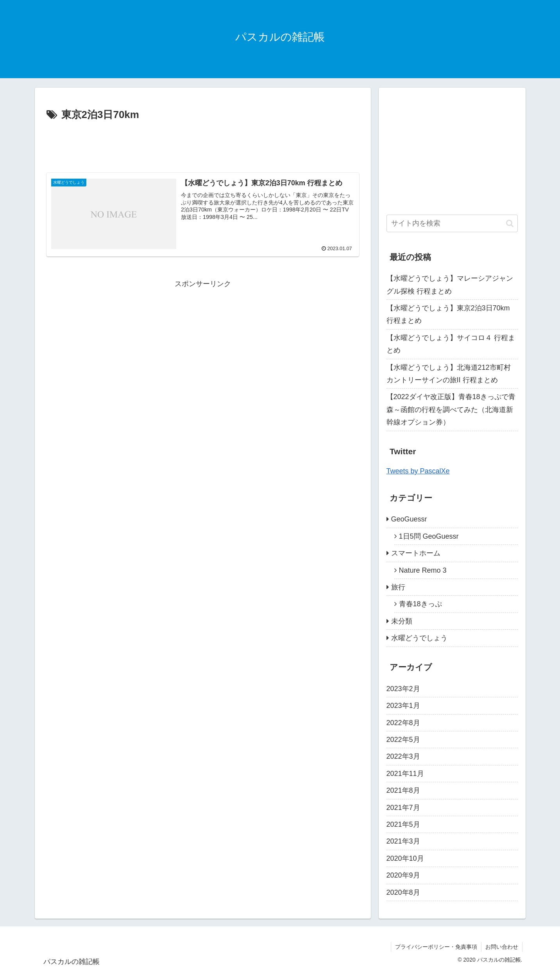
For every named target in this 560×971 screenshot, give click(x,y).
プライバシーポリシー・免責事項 (436, 947)
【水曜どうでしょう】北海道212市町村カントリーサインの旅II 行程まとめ (449, 374)
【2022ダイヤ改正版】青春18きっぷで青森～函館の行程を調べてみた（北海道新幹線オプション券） (451, 409)
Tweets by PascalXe (418, 471)
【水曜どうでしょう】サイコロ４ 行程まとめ (451, 344)
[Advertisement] (203, 145)
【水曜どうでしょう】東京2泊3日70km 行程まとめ (448, 314)
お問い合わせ (502, 947)
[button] (510, 223)
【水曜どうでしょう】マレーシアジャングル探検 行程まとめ (450, 285)
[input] (452, 223)
